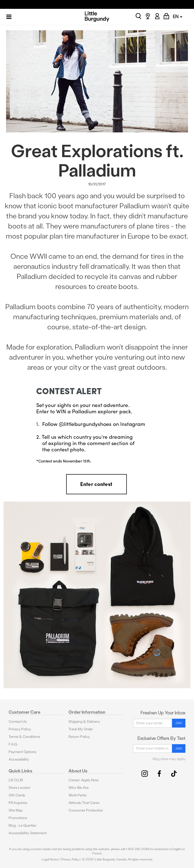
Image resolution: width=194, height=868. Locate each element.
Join (179, 723)
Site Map (16, 810)
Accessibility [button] (19, 759)
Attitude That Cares (84, 803)
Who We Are (79, 788)
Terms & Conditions (24, 737)
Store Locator (19, 788)
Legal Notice (50, 859)
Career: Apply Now (84, 780)
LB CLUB (16, 780)
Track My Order (81, 729)
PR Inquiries (18, 803)
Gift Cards (17, 795)
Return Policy (79, 737)
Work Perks (78, 795)
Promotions (18, 818)
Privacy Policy (20, 729)
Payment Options (22, 752)
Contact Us (18, 722)
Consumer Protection (86, 810)
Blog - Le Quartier (22, 826)
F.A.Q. (13, 744)
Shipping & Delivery (84, 722)
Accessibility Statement (28, 833)
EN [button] (178, 17)
